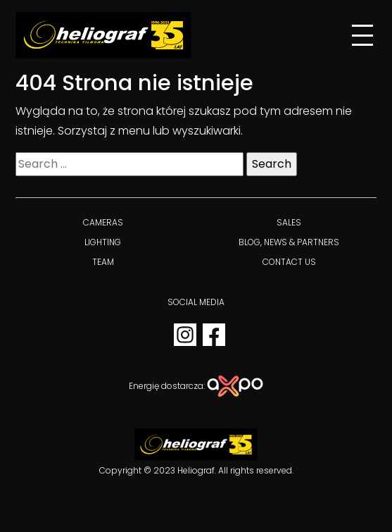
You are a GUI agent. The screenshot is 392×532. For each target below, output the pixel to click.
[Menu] (362, 35)
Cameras (103, 222)
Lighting (103, 242)
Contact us (289, 262)
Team (103, 262)
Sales (289, 222)
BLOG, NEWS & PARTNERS (289, 242)
